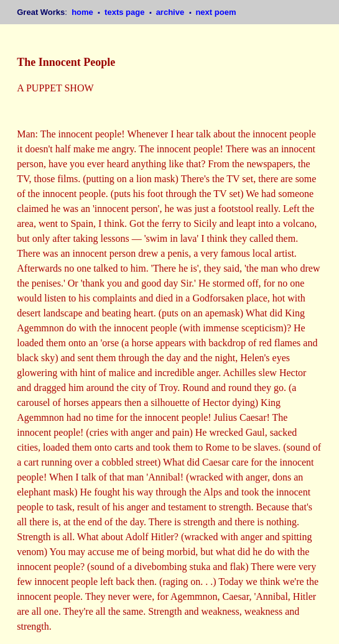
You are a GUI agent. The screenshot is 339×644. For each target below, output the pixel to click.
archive (171, 12)
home (83, 12)
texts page (126, 12)
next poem (216, 12)
